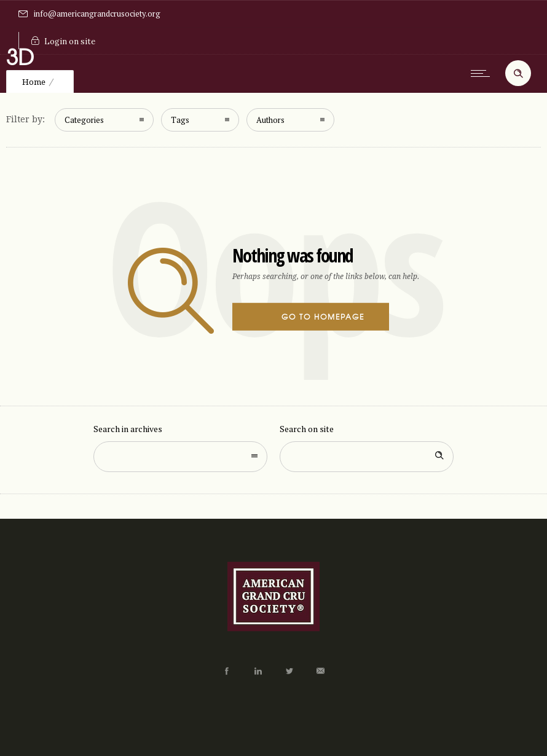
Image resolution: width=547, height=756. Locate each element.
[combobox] (180, 457)
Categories (84, 120)
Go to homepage (323, 317)
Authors (270, 120)
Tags (180, 120)
